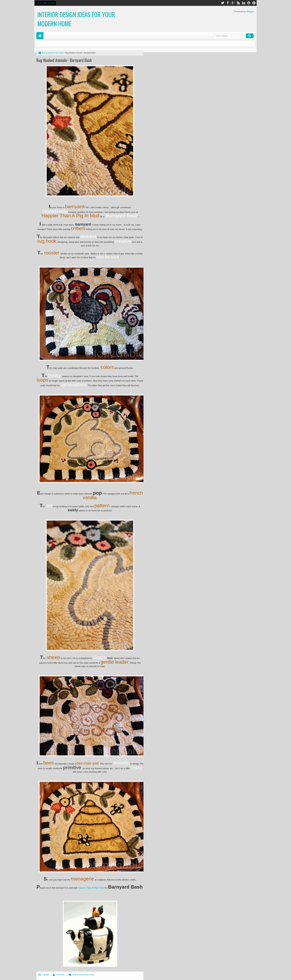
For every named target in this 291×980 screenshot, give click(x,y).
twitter (222, 3)
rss (238, 3)
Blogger (250, 12)
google (233, 3)
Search (250, 36)
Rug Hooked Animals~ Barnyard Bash (64, 60)
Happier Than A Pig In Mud (91, 888)
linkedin (244, 3)
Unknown (60, 975)
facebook (228, 3)
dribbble (249, 3)
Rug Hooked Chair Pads (83, 975)
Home (40, 36)
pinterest (254, 3)
